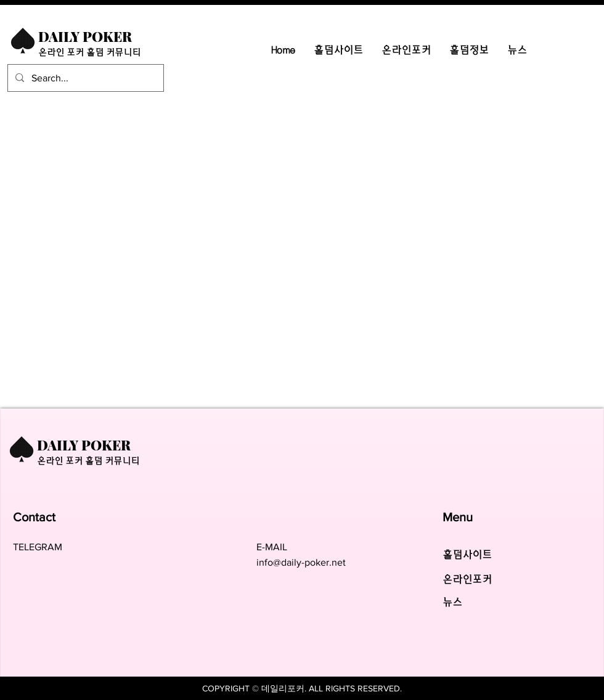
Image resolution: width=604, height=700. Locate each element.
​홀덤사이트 (467, 555)
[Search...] (84, 78)
